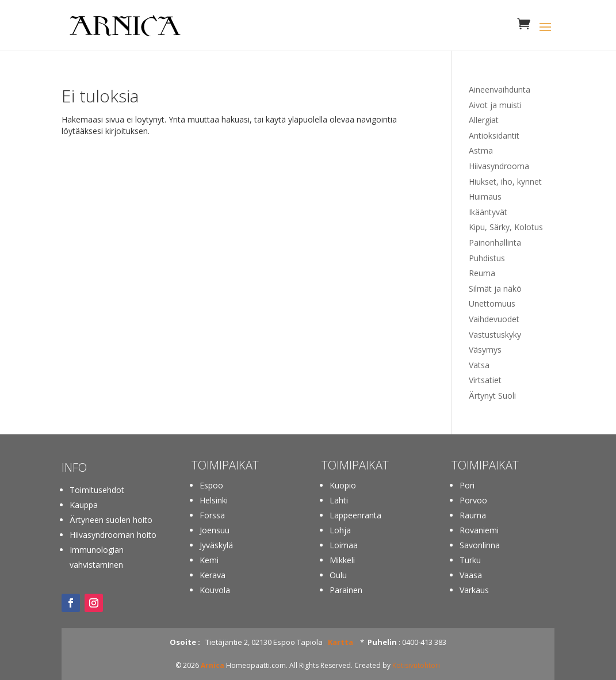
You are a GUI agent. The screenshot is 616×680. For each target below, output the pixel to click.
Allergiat (484, 120)
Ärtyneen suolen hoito (111, 520)
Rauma (473, 515)
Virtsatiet (485, 380)
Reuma (482, 273)
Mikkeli (342, 560)
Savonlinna (480, 545)
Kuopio (343, 485)
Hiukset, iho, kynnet (505, 182)
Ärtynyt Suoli (492, 396)
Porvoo (473, 500)
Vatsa (479, 365)
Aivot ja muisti (495, 105)
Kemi (209, 560)
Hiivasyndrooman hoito (113, 535)
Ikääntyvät (488, 212)
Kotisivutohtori (416, 665)
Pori (467, 485)
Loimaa (344, 545)
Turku (470, 560)
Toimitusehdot (97, 490)
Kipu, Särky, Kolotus (506, 227)
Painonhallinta (495, 242)
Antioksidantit (494, 135)
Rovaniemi (479, 530)
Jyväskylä (216, 545)
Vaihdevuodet (494, 319)
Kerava (213, 575)
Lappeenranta (355, 515)
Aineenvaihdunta (500, 89)
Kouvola (215, 590)
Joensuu (215, 530)
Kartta (340, 642)
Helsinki (214, 500)
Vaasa (471, 575)
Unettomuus (492, 303)
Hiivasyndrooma (499, 166)
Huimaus (485, 196)
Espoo (211, 485)
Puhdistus (487, 258)
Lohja (340, 530)
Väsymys (485, 349)
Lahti (339, 500)
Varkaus (474, 590)
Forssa (212, 515)
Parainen (346, 590)
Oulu (338, 575)
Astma (481, 150)
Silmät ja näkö (495, 289)
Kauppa (84, 505)
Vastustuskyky (495, 335)
